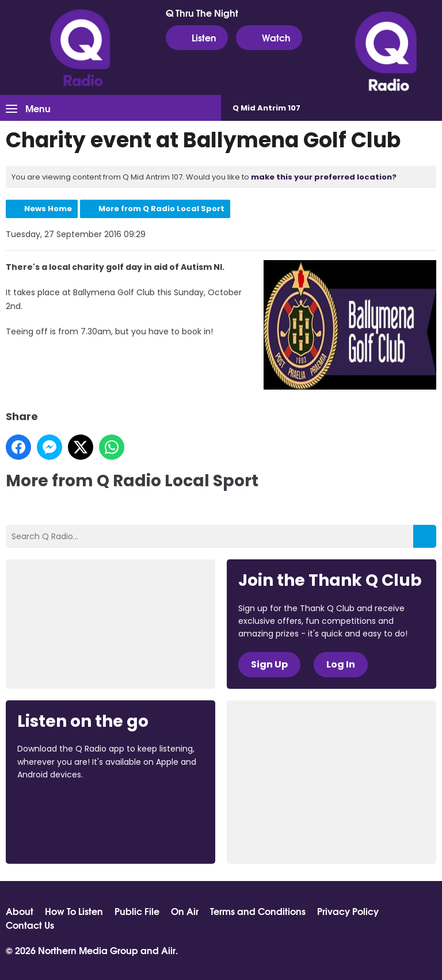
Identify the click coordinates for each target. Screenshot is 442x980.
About (20, 911)
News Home (48, 209)
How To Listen (74, 911)
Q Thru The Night (202, 13)
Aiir (168, 950)
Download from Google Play (61, 836)
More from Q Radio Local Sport (161, 209)
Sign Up (269, 664)
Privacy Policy (348, 911)
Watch (269, 37)
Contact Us (30, 925)
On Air (185, 911)
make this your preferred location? (324, 177)
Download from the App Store (62, 806)
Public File (137, 911)
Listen (197, 37)
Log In (341, 664)
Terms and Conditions (258, 911)
